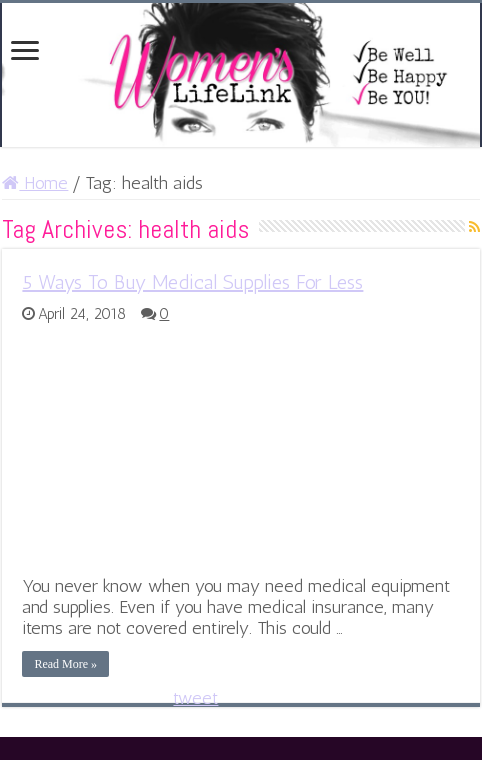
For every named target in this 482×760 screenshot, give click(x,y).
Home (35, 183)
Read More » (65, 664)
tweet (195, 698)
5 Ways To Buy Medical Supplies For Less (192, 282)
